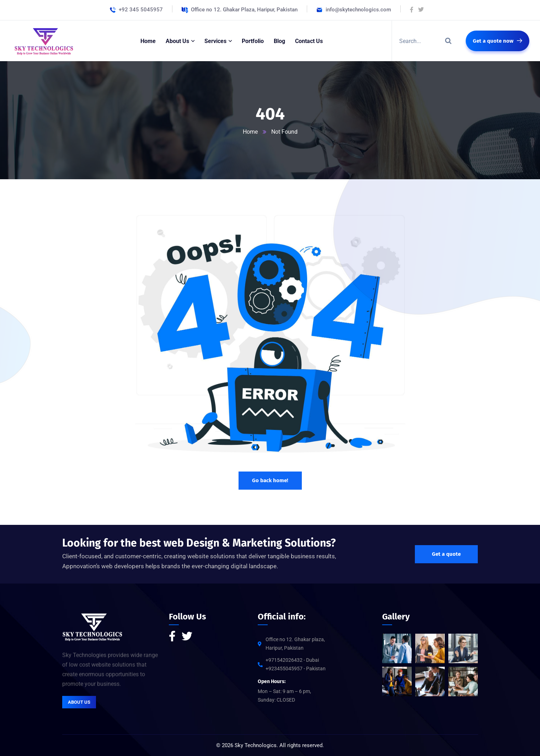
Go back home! (270, 480)
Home (250, 132)
